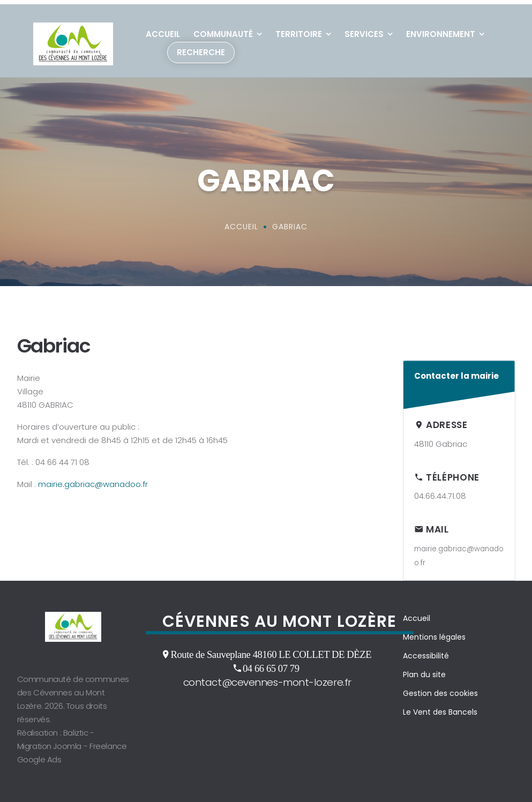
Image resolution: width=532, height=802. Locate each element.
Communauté (223, 30)
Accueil (163, 30)
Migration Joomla (50, 742)
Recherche (201, 48)
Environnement (441, 30)
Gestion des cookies (440, 689)
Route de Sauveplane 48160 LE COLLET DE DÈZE (271, 650)
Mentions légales (434, 633)
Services (364, 30)
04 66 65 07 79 (271, 664)
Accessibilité (426, 651)
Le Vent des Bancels (440, 708)
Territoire (299, 30)
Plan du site (424, 670)
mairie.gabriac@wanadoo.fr (93, 480)
